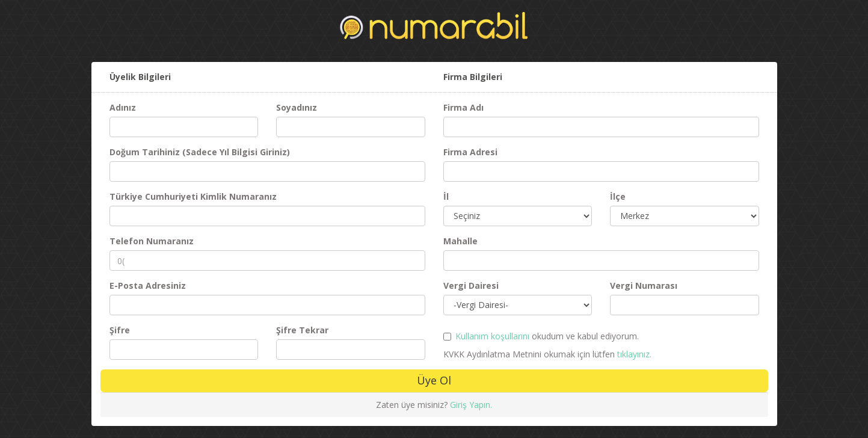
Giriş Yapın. (471, 405)
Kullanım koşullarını (492, 336)
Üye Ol (434, 380)
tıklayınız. (634, 354)
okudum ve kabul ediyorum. (547, 336)
